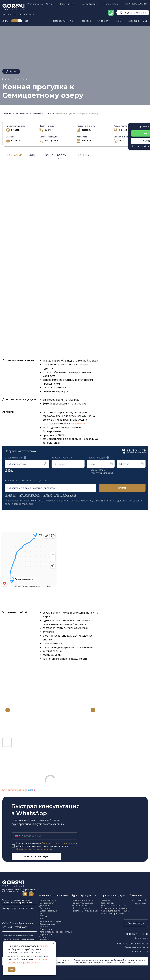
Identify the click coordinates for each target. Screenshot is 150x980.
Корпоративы (107, 903)
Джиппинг (44, 905)
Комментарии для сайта (19, 790)
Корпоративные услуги (113, 895)
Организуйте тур (139, 951)
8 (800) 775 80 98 (135, 12)
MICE (145, 21)
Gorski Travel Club (138, 900)
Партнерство (111, 4)
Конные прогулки (42, 113)
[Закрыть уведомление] (53, 944)
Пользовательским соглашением (34, 849)
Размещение (67, 4)
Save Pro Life (78, 424)
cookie (43, 946)
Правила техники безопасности (18, 939)
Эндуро (43, 937)
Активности (103, 21)
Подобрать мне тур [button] (63, 21)
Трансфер (86, 21)
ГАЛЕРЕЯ (84, 155)
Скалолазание (46, 929)
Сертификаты (89, 4)
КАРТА (49, 155)
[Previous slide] (8, 710)
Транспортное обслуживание (115, 908)
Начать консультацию (36, 856)
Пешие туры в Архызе (82, 900)
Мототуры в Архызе (81, 908)
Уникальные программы (112, 913)
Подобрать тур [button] (136, 923)
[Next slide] (93, 710)
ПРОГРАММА (14, 155)
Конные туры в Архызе (83, 903)
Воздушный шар (47, 924)
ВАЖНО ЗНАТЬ (62, 157)
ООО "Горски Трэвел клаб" (18, 923)
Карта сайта (140, 903)
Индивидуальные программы (115, 911)
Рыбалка (43, 919)
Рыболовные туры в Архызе (85, 911)
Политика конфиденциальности (19, 936)
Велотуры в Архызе (81, 905)
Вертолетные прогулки (50, 921)
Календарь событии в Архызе (133, 944)
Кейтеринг (106, 900)
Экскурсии (134, 21)
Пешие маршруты (48, 900)
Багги (42, 913)
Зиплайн (44, 927)
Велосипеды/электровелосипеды (56, 932)
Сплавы (43, 916)
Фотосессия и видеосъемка (114, 905)
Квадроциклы (46, 908)
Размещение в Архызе (136, 947)
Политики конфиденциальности (59, 843)
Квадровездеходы (48, 911)
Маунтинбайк (46, 934)
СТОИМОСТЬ (34, 155)
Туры (119, 21)
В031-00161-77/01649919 (15, 927)
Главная (6, 79)
